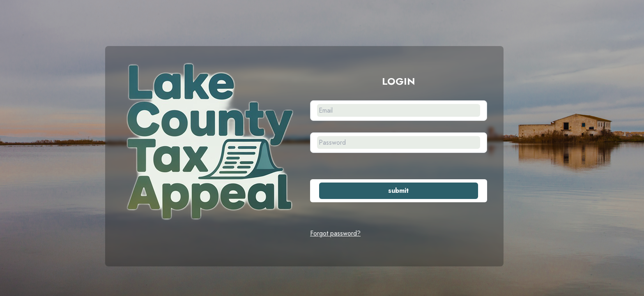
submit (398, 191)
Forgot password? (335, 233)
